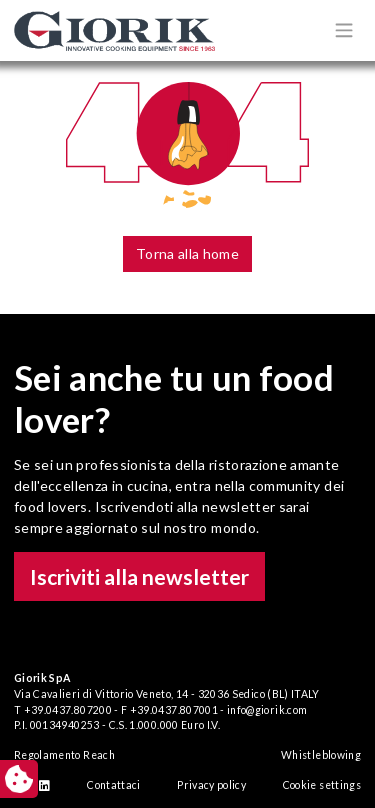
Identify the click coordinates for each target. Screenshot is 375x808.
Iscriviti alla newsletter (139, 576)
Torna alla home (187, 253)
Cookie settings (322, 785)
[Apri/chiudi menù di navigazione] (344, 30)
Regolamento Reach (64, 755)
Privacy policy (211, 785)
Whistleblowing (321, 755)
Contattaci (114, 785)
